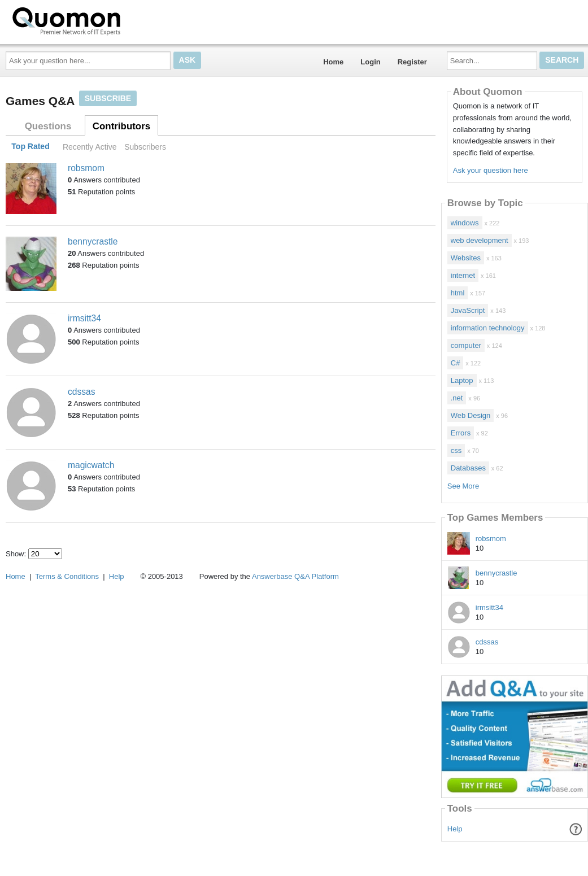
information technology (488, 328)
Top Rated (30, 147)
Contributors (121, 126)
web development (480, 240)
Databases (468, 468)
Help (455, 829)
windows (465, 223)
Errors (461, 433)
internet (463, 275)
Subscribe (108, 98)
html (458, 293)
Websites (466, 258)
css (456, 450)
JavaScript (468, 310)
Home (333, 62)
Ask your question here (491, 170)
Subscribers (145, 147)
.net (457, 398)
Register (412, 62)
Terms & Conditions (67, 576)
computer (466, 345)
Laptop (462, 380)
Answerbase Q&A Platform (295, 576)
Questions (48, 126)
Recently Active (90, 147)
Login (370, 62)
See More (463, 486)
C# (456, 363)
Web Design (471, 415)
